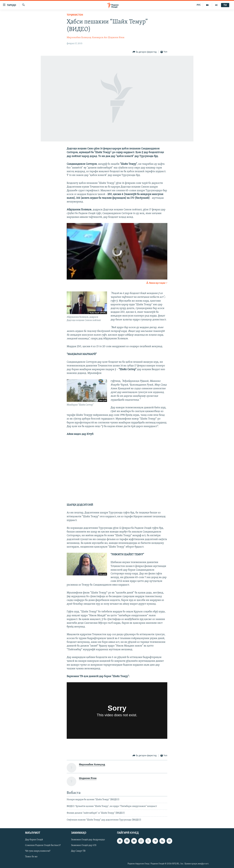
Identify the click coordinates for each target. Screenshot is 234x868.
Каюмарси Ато (100, 38)
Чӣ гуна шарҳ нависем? (38, 851)
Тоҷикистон (75, 15)
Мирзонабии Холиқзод (79, 38)
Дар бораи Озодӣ (34, 840)
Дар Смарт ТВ (78, 851)
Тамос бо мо (31, 857)
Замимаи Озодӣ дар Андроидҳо (88, 840)
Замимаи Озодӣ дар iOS (84, 845)
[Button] (145, 52)
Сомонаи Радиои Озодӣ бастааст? (43, 845)
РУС (199, 5)
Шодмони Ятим (116, 38)
